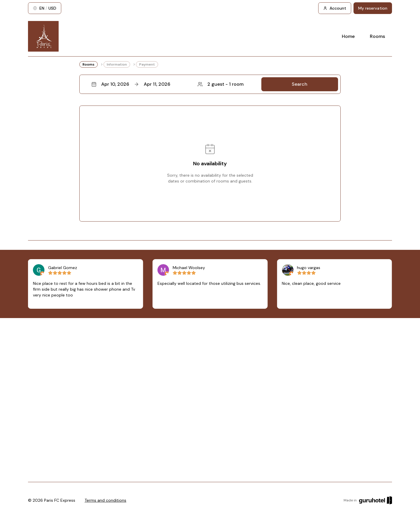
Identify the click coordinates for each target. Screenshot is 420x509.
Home (348, 36)
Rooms (377, 36)
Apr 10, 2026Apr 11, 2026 (131, 84)
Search (300, 84)
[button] (210, 84)
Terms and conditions (105, 500)
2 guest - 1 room (220, 84)
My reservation (373, 8)
